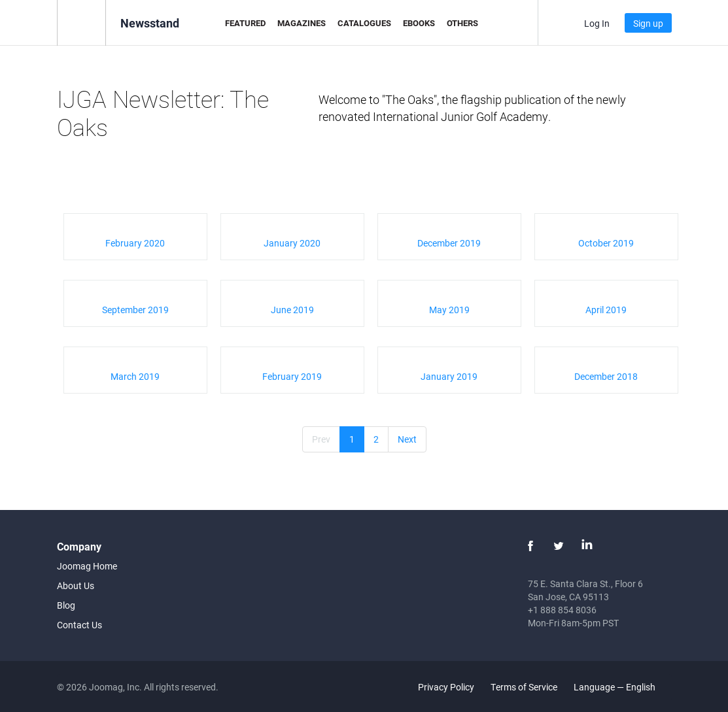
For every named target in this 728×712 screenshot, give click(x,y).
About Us (76, 585)
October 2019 (606, 243)
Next (407, 439)
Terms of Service (524, 687)
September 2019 (135, 310)
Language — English (622, 687)
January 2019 (449, 376)
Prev (321, 439)
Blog (66, 605)
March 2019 (135, 376)
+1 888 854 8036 (562, 610)
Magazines (302, 23)
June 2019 (292, 310)
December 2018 (606, 376)
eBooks (419, 23)
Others (462, 23)
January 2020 (292, 243)
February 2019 (292, 376)
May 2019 (449, 310)
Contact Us (79, 625)
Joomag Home (87, 566)
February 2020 (135, 243)
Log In (597, 23)
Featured (245, 23)
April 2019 (606, 310)
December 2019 (449, 243)
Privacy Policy (446, 687)
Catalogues (364, 23)
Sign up (648, 23)
